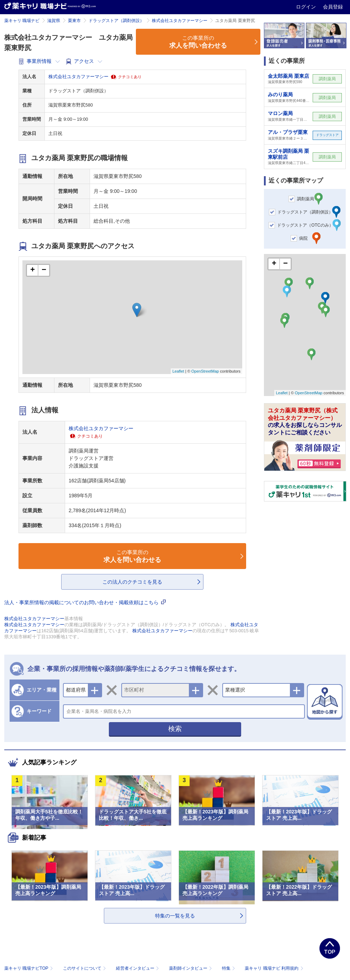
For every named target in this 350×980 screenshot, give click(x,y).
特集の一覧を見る (175, 916)
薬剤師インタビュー (191, 968)
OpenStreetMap (205, 371)
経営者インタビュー (138, 968)
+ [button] (33, 270)
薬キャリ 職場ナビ (22, 21)
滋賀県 (54, 21)
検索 (175, 729)
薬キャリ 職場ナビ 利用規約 (274, 968)
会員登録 (333, 7)
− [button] (44, 270)
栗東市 (74, 21)
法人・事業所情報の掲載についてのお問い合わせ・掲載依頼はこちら (85, 602)
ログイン (307, 7)
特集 (229, 968)
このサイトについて (85, 968)
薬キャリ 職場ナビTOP (29, 968)
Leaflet (178, 371)
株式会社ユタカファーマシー (180, 21)
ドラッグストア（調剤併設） (116, 21)
